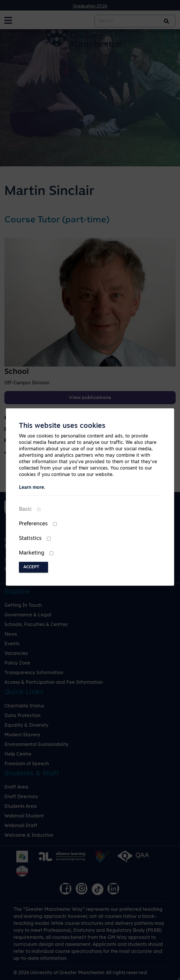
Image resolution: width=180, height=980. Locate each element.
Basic (25, 509)
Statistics (30, 539)
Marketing (32, 553)
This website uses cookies (62, 426)
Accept (31, 567)
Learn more (31, 488)
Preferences (33, 524)
